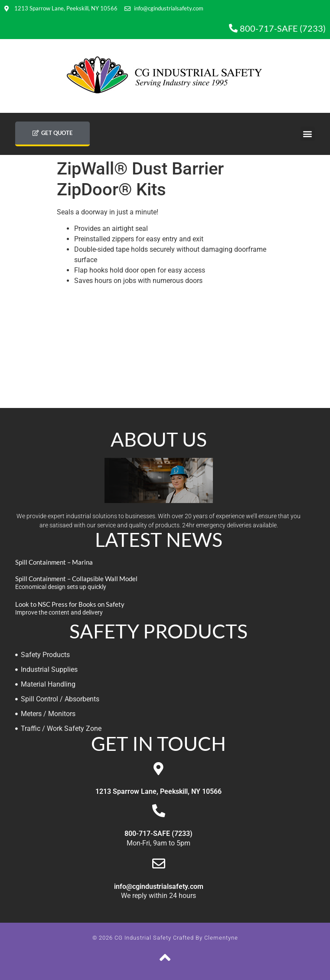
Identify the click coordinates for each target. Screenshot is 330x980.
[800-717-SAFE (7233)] (159, 811)
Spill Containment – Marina (54, 562)
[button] (308, 134)
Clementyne (221, 938)
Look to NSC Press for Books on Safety (70, 604)
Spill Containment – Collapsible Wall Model (76, 579)
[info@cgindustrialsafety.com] (159, 864)
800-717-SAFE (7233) (158, 834)
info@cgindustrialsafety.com (159, 886)
